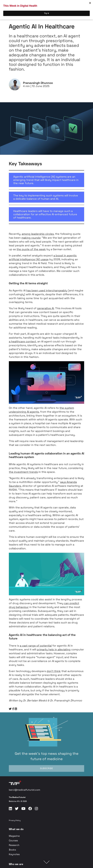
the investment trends (23, 472)
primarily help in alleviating (54, 649)
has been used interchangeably (47, 290)
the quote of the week (31, 249)
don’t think (54, 671)
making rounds (31, 238)
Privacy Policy (15, 820)
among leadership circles (38, 234)
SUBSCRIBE (46, 768)
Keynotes (14, 854)
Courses (13, 841)
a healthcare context (22, 341)
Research (14, 845)
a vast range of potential (36, 646)
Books (12, 850)
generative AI (45, 308)
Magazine (14, 836)
